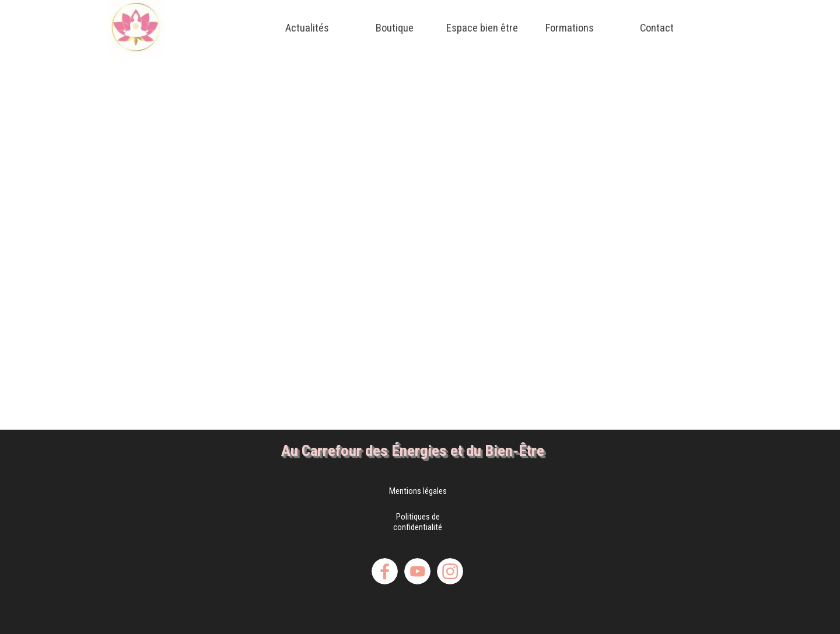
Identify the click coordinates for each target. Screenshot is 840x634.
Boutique (395, 28)
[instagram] (450, 571)
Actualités (307, 28)
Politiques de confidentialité (418, 522)
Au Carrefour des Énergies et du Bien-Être (413, 451)
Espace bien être (482, 28)
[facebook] (385, 571)
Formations (570, 28)
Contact (657, 28)
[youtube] (417, 571)
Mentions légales (418, 491)
